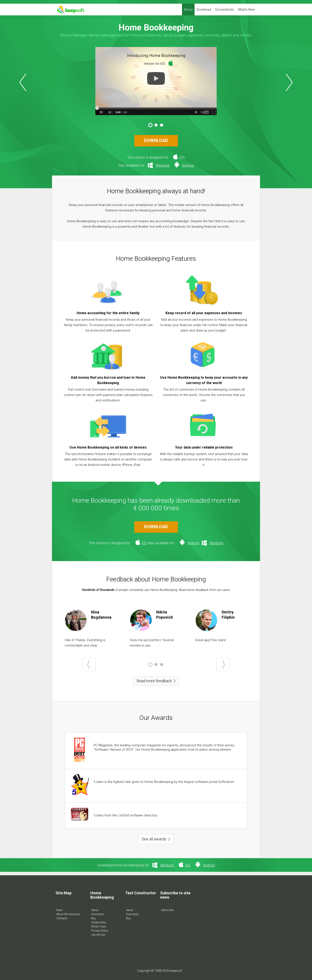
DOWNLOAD (156, 140)
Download (204, 10)
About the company (68, 914)
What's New (246, 10)
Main (59, 910)
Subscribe (167, 910)
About (188, 10)
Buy (93, 918)
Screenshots (224, 10)
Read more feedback (154, 681)
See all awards (154, 839)
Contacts (62, 918)
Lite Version (98, 935)
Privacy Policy (100, 931)
